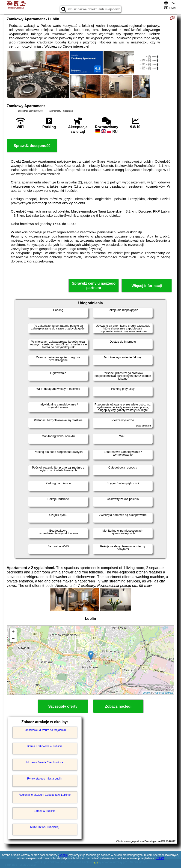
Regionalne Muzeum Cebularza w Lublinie (45, 795)
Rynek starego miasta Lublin (45, 779)
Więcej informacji (147, 286)
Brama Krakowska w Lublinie (45, 746)
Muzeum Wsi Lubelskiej (45, 827)
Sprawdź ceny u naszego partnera (94, 286)
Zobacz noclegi (118, 706)
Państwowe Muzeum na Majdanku (45, 730)
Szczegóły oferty (63, 706)
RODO (160, 858)
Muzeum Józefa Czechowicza (45, 762)
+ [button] (13, 632)
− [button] (13, 639)
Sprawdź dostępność (32, 146)
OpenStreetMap (164, 693)
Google (63, 855)
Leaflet (147, 693)
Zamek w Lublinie (45, 811)
